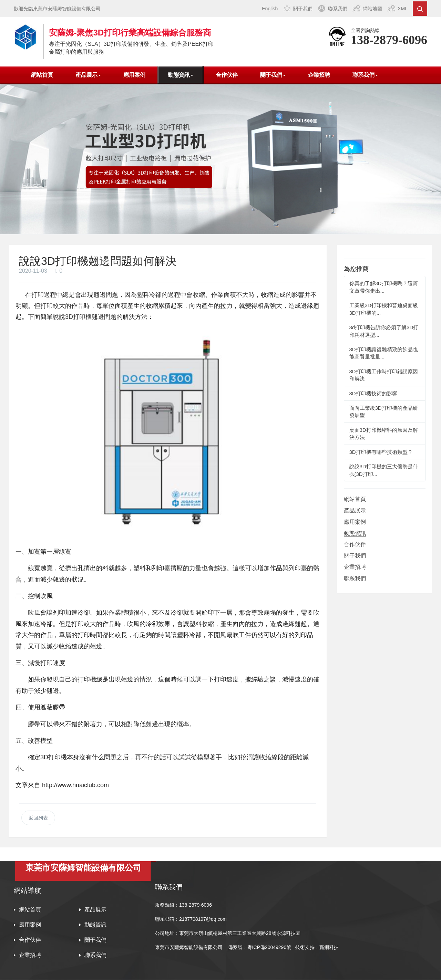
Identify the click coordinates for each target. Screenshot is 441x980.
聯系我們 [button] (365, 75)
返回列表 (38, 818)
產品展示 (355, 510)
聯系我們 (338, 9)
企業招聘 (319, 75)
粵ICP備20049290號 (269, 947)
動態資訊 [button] (181, 75)
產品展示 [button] (88, 75)
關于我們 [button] (273, 75)
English (270, 9)
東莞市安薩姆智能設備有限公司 (189, 947)
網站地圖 (372, 9)
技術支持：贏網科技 (317, 947)
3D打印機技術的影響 (373, 393)
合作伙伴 (227, 75)
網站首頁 (42, 75)
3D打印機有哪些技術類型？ (381, 452)
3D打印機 (78, 317)
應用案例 (134, 75)
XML (403, 9)
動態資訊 (355, 533)
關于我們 (303, 9)
